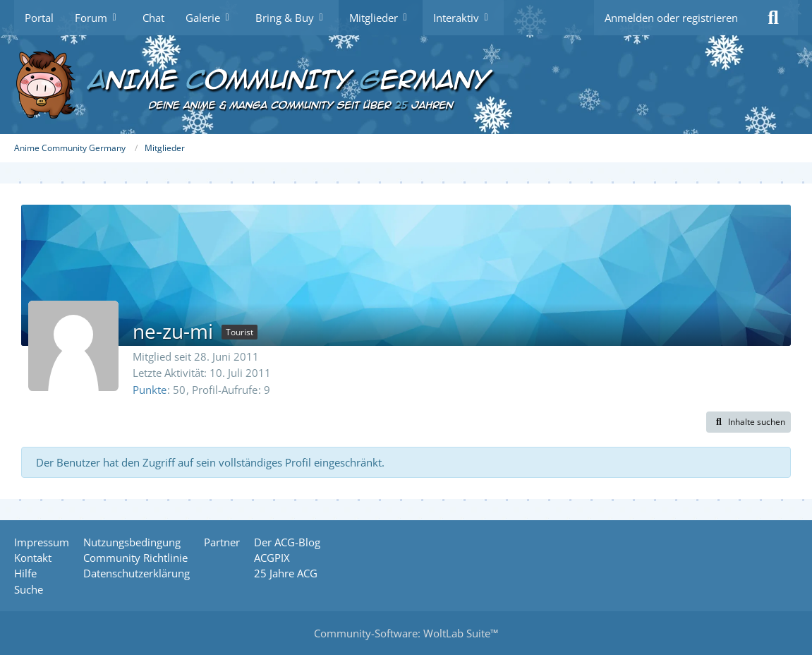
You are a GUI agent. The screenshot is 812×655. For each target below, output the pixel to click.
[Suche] (773, 18)
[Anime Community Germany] (406, 85)
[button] (749, 422)
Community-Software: (406, 633)
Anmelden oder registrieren (671, 18)
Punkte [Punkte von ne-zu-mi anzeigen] (150, 390)
